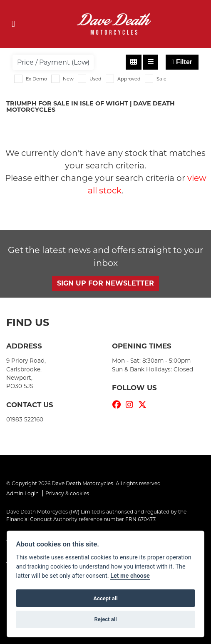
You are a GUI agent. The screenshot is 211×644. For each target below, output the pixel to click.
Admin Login (22, 493)
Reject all (105, 619)
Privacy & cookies (67, 493)
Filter (182, 62)
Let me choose (130, 576)
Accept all (105, 598)
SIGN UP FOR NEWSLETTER (105, 283)
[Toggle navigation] (13, 24)
